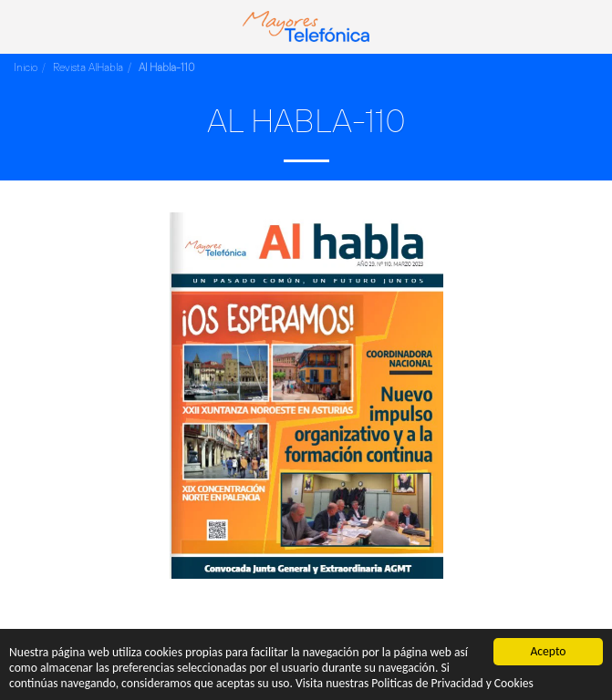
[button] (20, 26)
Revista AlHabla (88, 67)
